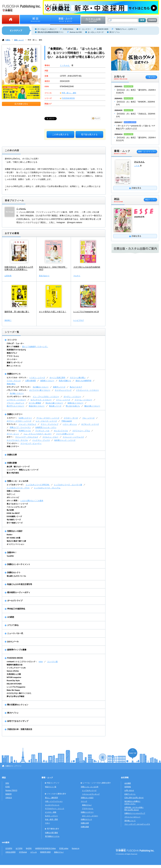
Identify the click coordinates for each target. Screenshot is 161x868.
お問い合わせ (129, 790)
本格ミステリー (13, 446)
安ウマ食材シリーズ (15, 523)
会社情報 (125, 778)
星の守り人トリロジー (15, 406)
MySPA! (29, 848)
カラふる (34, 852)
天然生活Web (68, 29)
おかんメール (13, 642)
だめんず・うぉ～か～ (15, 343)
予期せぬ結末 (67, 421)
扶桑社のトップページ (13, 766)
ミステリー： (12, 418)
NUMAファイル (25, 431)
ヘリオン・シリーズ (37, 378)
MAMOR (9, 794)
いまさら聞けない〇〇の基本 (32, 501)
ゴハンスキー (12, 359)
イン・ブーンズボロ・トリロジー (46, 397)
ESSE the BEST (13, 513)
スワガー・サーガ (71, 418)
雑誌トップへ (150, 200)
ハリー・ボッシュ (70, 424)
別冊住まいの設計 (15, 531)
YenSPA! (10, 556)
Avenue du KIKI (76, 32)
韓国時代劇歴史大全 (15, 665)
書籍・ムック (19, 40)
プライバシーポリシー (132, 817)
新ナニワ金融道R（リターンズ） (35, 346)
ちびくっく (11, 494)
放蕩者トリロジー (47, 381)
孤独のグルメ (12, 353)
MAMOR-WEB (102, 29)
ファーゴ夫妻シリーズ (65, 434)
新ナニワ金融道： (14, 346)
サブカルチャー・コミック (55, 808)
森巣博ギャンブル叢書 (17, 650)
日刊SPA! (9, 848)
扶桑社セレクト (14, 572)
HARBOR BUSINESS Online (45, 848)
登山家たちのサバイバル (16, 576)
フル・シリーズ (88, 418)
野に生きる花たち (73, 406)
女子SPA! (19, 848)
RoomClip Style (13, 681)
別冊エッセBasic (13, 491)
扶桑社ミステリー (15, 414)
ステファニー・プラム (81, 431)
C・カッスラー (85, 29)
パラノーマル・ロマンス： (17, 390)
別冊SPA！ (12, 553)
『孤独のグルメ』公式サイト (126, 29)
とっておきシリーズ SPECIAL (38, 485)
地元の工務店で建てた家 (16, 541)
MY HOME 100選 (13, 538)
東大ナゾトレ (115, 32)
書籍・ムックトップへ (147, 152)
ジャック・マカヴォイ (27, 424)
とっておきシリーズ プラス (18, 488)
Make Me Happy (13, 690)
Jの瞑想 (11, 617)
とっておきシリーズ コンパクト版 (68, 485)
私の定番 (10, 510)
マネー (47, 823)
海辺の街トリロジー (37, 406)
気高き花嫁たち (65, 381)
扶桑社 (8, 40)
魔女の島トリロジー (92, 406)
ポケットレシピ (13, 497)
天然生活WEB (10, 852)
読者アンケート (130, 794)
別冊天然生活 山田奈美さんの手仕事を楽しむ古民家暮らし (19, 268)
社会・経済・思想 (51, 819)
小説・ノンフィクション (54, 801)
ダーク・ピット (13, 434)
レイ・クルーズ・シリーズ (46, 421)
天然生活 (9, 798)
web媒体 (6, 842)
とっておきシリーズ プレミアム (47, 488)
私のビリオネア (76, 387)
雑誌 (4, 778)
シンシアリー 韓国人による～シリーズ (23, 470)
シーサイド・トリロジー (16, 400)
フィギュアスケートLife (16, 668)
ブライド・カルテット (15, 403)
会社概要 (128, 783)
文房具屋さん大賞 (14, 674)
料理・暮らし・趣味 (35, 40)
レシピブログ (79, 320)
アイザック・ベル (42, 431)
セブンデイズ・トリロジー (41, 400)
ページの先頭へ (133, 754)
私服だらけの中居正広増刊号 (20, 584)
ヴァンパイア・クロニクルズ (27, 437)
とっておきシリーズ (89, 790)
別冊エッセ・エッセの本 (18, 481)
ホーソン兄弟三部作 (57, 378)
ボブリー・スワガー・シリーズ (19, 421)
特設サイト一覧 (51, 787)
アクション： (12, 431)
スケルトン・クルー (50, 437)
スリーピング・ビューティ (31, 443)
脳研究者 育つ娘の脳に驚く (17, 312)
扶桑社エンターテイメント (19, 564)
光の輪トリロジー (17, 393)
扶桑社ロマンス (14, 374)
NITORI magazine (14, 677)
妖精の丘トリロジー (75, 403)
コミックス (12, 340)
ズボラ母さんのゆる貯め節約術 (87, 267)
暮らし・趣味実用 (51, 798)
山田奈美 (8, 276)
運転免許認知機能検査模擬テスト (51, 32)
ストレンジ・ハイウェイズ (73, 437)
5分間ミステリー (25, 418)
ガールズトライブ (15, 601)
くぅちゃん (65, 65)
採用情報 (128, 787)
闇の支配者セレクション (18, 705)
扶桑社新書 (12, 463)
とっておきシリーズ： (15, 485)
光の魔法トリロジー (41, 387)
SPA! (7, 783)
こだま (137, 166)
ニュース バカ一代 (15, 633)
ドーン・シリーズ (63, 400)
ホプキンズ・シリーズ (90, 424)
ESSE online (64, 848)
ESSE (8, 787)
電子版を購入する (89, 134)
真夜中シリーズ (59, 387)
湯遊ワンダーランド (15, 362)
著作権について (130, 821)
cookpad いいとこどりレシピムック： (22, 662)
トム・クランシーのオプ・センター (38, 434)
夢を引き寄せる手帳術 (15, 696)
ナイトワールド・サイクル (17, 440)
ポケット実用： (13, 501)
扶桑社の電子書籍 (51, 833)
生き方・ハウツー (51, 816)
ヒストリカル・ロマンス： (17, 378)
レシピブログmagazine (16, 687)
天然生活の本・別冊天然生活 (20, 729)
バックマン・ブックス (41, 440)
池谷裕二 (8, 320)
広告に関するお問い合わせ (134, 798)
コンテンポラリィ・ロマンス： (19, 397)
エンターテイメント (52, 805)
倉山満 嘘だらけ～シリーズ (18, 467)
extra (41, 662)
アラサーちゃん (13, 356)
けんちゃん (139, 162)
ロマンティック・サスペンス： (19, 387)
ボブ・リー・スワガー (90, 816)
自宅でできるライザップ (18, 721)
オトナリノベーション (15, 544)
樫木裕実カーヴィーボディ (19, 592)
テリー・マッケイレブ (50, 424)
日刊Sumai (23, 852)
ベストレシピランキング (16, 507)
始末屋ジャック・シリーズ (65, 440)
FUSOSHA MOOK (68, 98)
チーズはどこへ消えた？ (47, 29)
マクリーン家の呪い (78, 378)
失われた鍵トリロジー (54, 403)
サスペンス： (12, 424)
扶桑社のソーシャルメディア (135, 813)
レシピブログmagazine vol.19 (86, 312)
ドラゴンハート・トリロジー (87, 390)
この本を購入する (60, 134)
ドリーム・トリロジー (83, 400)
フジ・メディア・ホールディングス (137, 824)
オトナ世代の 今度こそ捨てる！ (53, 312)
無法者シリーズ (55, 406)
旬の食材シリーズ (14, 520)
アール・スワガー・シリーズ (48, 418)
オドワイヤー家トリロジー (40, 390)
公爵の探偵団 (31, 381)
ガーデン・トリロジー (72, 397)
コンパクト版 (52, 662)
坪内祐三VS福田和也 (16, 609)
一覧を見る (151, 77)
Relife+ (10, 535)
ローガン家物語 (35, 403)
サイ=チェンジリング (63, 390)
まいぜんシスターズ (96, 32)
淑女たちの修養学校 (83, 381)
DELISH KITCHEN (14, 684)
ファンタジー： (13, 443)
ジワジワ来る (13, 625)
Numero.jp (76, 848)
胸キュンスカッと (14, 366)
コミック (84, 801)
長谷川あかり (44, 276)
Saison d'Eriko (13, 671)
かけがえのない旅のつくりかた (19, 693)
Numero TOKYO (11, 790)
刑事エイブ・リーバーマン (20, 427)
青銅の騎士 (11, 384)
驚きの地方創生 (13, 473)
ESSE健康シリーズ (14, 516)
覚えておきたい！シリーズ (17, 504)
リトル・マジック (14, 381)
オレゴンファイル (61, 431)
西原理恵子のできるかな (16, 350)
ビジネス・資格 (51, 812)
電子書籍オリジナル (52, 836)
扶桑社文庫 (12, 455)
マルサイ (77, 276)
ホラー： (10, 437)
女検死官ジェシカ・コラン (46, 427)
